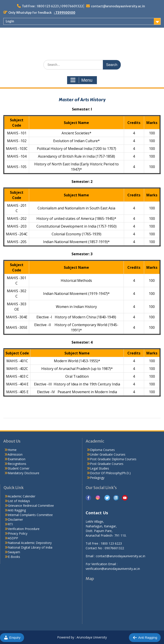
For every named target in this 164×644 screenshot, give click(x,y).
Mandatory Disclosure (24, 473)
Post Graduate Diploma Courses (113, 459)
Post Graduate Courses (107, 464)
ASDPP (13, 538)
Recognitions (17, 464)
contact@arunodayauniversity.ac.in (118, 6)
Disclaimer (15, 519)
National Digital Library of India (30, 547)
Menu (81, 80)
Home (12, 450)
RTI (10, 524)
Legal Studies (100, 468)
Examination (17, 459)
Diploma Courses (102, 450)
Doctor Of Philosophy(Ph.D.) (110, 473)
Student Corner (19, 468)
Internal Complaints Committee (30, 515)
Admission (15, 454)
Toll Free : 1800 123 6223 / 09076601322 (52, 6)
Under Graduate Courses (108, 454)
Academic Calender (22, 496)
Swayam (14, 552)
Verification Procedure (24, 529)
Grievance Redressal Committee (31, 506)
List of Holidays (19, 501)
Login (10, 21)
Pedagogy (97, 478)
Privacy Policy (18, 533)
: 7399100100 (65, 13)
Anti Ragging (17, 510)
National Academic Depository (30, 543)
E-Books (14, 557)
